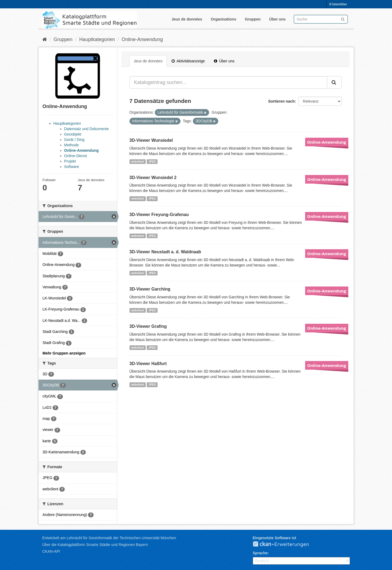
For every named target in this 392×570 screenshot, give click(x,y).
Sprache (260, 553)
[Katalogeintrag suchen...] (228, 82)
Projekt (70, 161)
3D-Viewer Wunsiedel (151, 140)
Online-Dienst (76, 156)
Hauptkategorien (97, 39)
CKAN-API (51, 551)
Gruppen (253, 19)
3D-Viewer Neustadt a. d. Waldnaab (165, 252)
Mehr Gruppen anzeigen (64, 353)
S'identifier (338, 4)
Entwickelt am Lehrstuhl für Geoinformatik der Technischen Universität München (109, 538)
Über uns (277, 19)
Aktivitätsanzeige (188, 61)
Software (72, 167)
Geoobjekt (73, 134)
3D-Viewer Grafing (148, 326)
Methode (71, 145)
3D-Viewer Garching (150, 289)
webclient (138, 161)
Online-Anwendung (142, 39)
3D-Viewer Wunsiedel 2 (153, 178)
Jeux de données (187, 19)
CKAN (285, 544)
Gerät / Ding (74, 140)
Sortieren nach (281, 101)
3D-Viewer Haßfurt (148, 364)
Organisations (223, 19)
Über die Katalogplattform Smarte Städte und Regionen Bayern (95, 545)
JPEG (152, 161)
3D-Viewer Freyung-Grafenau (159, 215)
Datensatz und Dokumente (87, 129)
